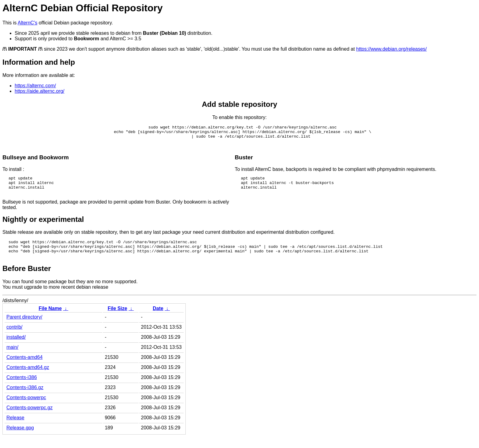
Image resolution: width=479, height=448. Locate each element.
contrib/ (14, 338)
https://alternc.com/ (35, 86)
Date (158, 319)
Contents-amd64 (24, 368)
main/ (12, 358)
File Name (50, 319)
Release (15, 429)
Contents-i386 (22, 388)
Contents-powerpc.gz (29, 419)
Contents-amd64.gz (28, 378)
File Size (117, 319)
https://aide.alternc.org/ (40, 91)
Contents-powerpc (26, 408)
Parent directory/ (24, 328)
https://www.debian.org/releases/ (391, 49)
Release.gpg (20, 439)
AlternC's (27, 23)
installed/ (16, 348)
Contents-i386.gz (25, 398)
